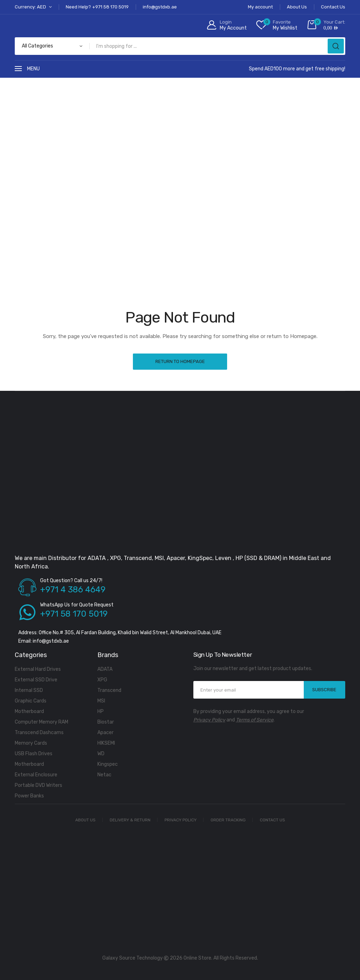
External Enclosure (36, 775)
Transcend (109, 690)
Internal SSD (29, 690)
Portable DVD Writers (38, 785)
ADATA (105, 669)
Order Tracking (228, 820)
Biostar (106, 722)
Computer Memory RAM (41, 722)
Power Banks (29, 796)
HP (101, 711)
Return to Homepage (180, 361)
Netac (104, 775)
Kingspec (108, 764)
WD (101, 754)
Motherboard (29, 711)
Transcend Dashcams (39, 733)
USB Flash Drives (34, 754)
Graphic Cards (31, 701)
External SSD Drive (36, 680)
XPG (102, 680)
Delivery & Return (130, 820)
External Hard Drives (38, 669)
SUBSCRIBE (324, 690)
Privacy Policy (209, 720)
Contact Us (272, 820)
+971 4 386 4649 (73, 590)
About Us (85, 820)
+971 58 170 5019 (74, 614)
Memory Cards (31, 743)
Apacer (105, 733)
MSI (101, 701)
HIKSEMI (106, 743)
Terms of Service (255, 720)
